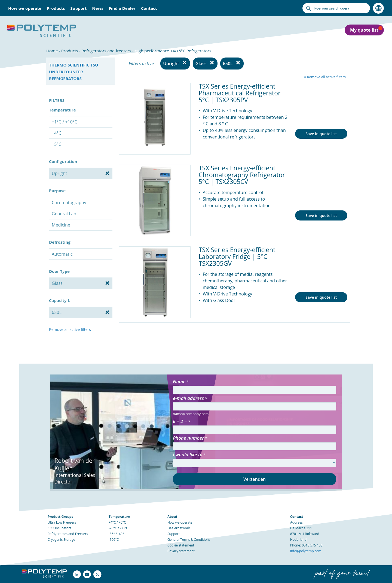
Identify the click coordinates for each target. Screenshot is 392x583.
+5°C (56, 144)
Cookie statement (181, 545)
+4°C (56, 133)
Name (179, 381)
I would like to (188, 454)
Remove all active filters (70, 329)
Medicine (61, 225)
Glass (201, 64)
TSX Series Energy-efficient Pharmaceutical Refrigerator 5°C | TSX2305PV (240, 93)
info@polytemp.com (306, 551)
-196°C (114, 540)
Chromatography (69, 203)
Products (56, 8)
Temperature (119, 517)
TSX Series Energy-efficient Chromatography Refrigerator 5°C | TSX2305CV (242, 175)
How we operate (180, 522)
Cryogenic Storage (61, 540)
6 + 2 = (180, 421)
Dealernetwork (179, 528)
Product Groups (60, 517)
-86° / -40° (116, 534)
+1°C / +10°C (65, 122)
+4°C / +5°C (117, 522)
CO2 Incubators (59, 528)
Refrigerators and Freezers (68, 534)
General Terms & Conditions (189, 540)
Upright (171, 64)
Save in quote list (321, 134)
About (172, 517)
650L (228, 64)
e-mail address (188, 398)
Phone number (188, 438)
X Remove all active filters (325, 77)
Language (378, 8)
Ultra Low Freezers (62, 522)
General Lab (64, 214)
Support (174, 534)
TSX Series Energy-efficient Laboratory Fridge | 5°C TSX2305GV (237, 256)
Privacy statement (181, 551)
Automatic (62, 254)
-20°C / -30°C (118, 528)
